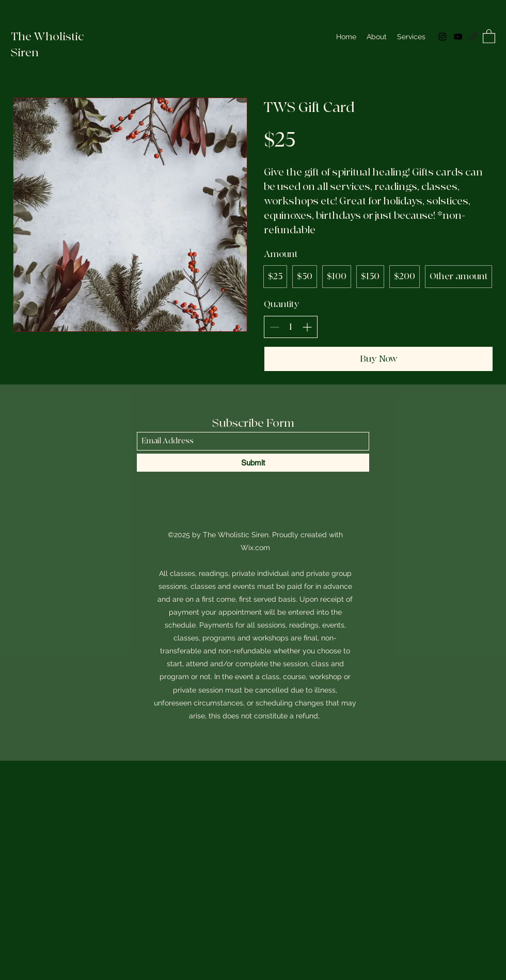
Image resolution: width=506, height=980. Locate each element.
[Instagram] (442, 37)
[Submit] (253, 463)
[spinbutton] (291, 327)
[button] (489, 36)
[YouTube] (458, 37)
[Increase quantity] (307, 327)
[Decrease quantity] (274, 327)
